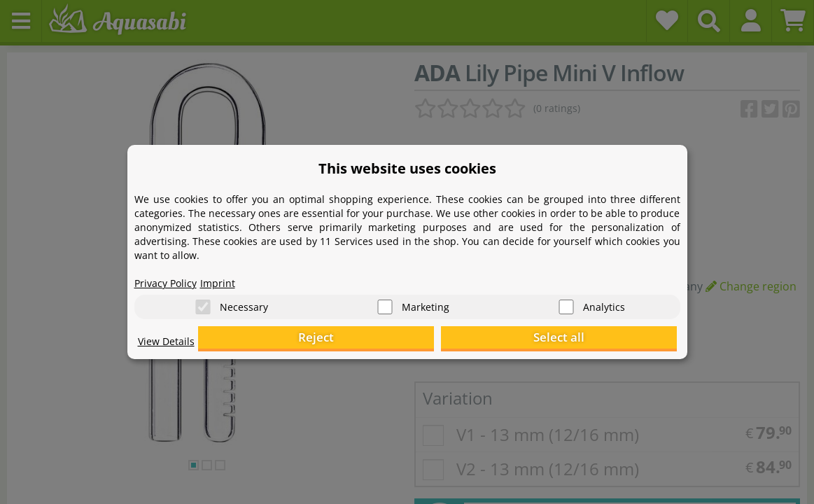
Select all (606, 340)
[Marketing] (385, 301)
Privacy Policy (170, 277)
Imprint (229, 277)
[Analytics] (566, 301)
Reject (459, 340)
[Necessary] (203, 301)
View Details (170, 347)
